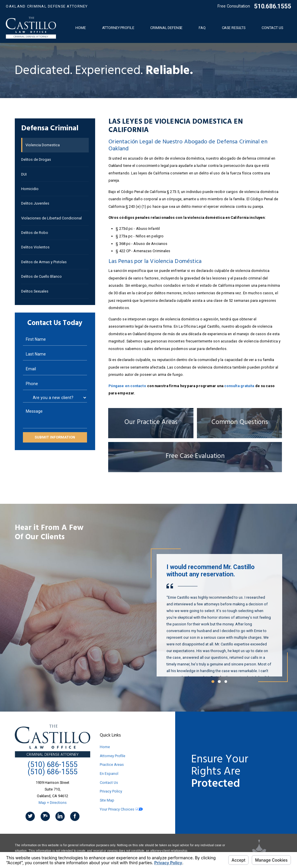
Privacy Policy (111, 791)
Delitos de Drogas (36, 159)
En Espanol (109, 774)
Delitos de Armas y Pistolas (44, 262)
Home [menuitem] (81, 28)
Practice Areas (112, 765)
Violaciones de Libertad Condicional (51, 218)
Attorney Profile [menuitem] (118, 28)
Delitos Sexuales (35, 291)
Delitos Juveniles (35, 203)
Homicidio (30, 189)
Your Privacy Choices (121, 809)
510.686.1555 (272, 6)
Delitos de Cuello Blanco (41, 276)
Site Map (107, 800)
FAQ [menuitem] (202, 28)
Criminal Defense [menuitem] (166, 28)
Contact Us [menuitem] (272, 28)
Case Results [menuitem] (234, 28)
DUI (24, 174)
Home (105, 747)
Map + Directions (53, 803)
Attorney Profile (113, 756)
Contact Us (109, 783)
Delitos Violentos (35, 247)
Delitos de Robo (35, 233)
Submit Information (55, 437)
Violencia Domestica (43, 145)
